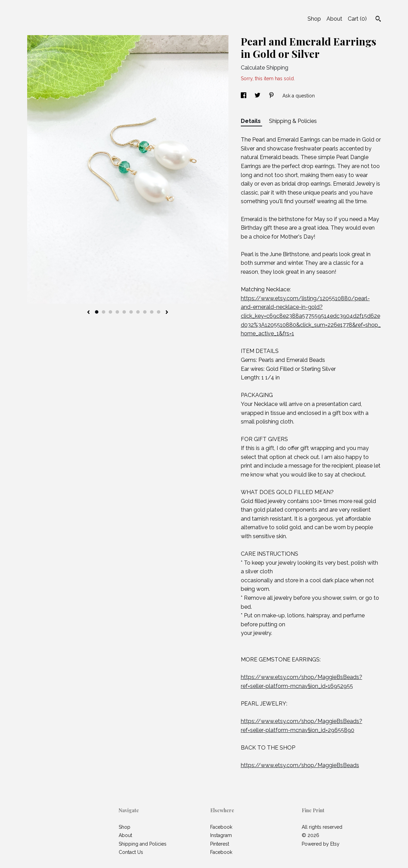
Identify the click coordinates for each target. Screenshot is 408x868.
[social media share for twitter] (258, 96)
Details (251, 121)
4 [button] (117, 312)
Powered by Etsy (321, 844)
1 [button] (97, 312)
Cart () (357, 19)
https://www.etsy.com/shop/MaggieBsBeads (300, 765)
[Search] (378, 20)
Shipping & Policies (293, 121)
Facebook (221, 827)
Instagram (221, 835)
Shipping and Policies (143, 844)
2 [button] (104, 312)
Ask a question (299, 96)
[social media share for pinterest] (272, 96)
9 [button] (152, 312)
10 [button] (159, 312)
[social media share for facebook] (244, 96)
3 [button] (110, 312)
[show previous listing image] (88, 313)
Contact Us (131, 852)
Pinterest (220, 844)
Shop (314, 19)
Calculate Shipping (265, 68)
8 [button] (145, 312)
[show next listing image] (167, 313)
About (334, 19)
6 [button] (131, 312)
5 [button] (124, 312)
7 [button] (138, 312)
